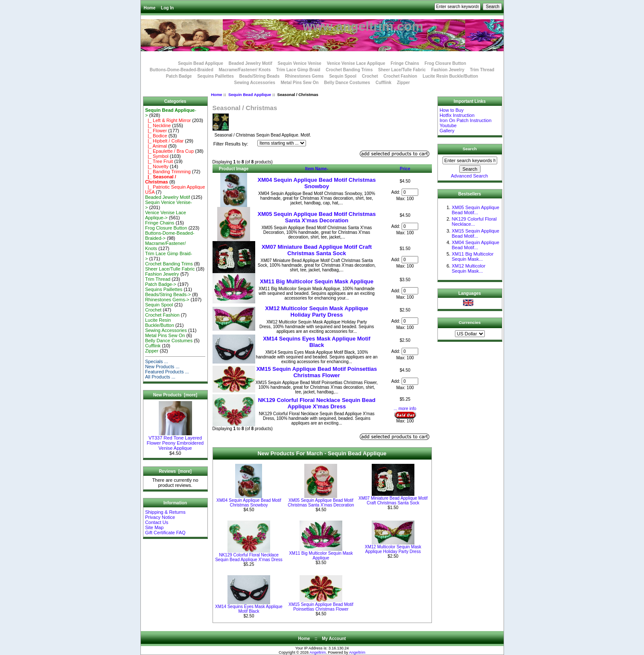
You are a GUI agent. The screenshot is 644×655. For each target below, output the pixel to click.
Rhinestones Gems (305, 76)
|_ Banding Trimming (168, 172)
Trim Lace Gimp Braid (298, 70)
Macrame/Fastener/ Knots (245, 70)
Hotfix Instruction (457, 115)
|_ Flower (156, 131)
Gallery (447, 131)
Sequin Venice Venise (300, 63)
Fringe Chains (405, 63)
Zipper (404, 83)
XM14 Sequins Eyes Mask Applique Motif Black (317, 342)
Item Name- (317, 169)
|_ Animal (156, 146)
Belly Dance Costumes (347, 83)
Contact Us (157, 522)
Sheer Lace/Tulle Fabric (402, 70)
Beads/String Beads (259, 76)
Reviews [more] (175, 471)
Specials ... (157, 361)
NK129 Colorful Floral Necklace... (474, 221)
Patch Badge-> (161, 284)
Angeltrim (318, 652)
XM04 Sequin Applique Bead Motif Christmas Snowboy (317, 183)
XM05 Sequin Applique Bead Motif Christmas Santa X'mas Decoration (317, 217)
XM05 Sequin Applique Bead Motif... (475, 210)
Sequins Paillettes (216, 76)
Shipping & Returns (165, 512)
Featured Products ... (167, 372)
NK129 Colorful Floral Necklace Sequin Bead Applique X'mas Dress (316, 403)
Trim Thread (482, 70)
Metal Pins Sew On (300, 83)
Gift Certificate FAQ (165, 533)
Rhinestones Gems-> (167, 300)
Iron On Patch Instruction (466, 120)
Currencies (470, 322)
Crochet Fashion (400, 76)
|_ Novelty (157, 166)
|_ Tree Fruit (159, 161)
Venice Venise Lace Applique (356, 63)
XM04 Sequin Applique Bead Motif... (475, 245)
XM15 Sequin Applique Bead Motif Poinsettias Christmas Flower (317, 372)
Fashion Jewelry (448, 70)
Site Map (154, 527)
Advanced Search (470, 176)
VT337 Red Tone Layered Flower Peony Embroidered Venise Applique (175, 441)
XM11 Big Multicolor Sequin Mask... (472, 256)
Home (150, 8)
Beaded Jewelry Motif (251, 63)
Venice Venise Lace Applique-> (166, 215)
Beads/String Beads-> (168, 294)
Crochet (370, 76)
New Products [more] (175, 395)
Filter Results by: (231, 144)
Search (470, 149)
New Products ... (162, 367)
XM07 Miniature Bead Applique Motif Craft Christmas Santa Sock (317, 250)
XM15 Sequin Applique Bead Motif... (475, 233)
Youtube (448, 125)
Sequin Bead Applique (250, 95)
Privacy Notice (160, 517)
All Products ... (160, 377)
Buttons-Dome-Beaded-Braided (182, 70)
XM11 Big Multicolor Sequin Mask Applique (317, 281)
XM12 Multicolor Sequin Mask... (468, 268)
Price (405, 169)
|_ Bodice (156, 136)
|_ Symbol (157, 156)
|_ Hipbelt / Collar (164, 141)
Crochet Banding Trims (349, 70)
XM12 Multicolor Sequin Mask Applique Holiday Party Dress (317, 311)
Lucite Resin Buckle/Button (450, 76)
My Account (334, 639)
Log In (167, 8)
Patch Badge (179, 76)
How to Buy (452, 110)
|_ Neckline (158, 125)
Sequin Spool (343, 76)
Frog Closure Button (445, 63)
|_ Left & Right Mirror (168, 120)
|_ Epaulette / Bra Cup (169, 151)
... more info (405, 409)
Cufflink (383, 83)
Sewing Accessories (255, 83)
